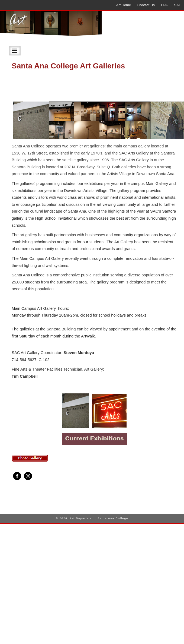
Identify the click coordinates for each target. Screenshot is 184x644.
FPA (164, 5)
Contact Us (146, 5)
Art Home (124, 5)
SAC (178, 5)
